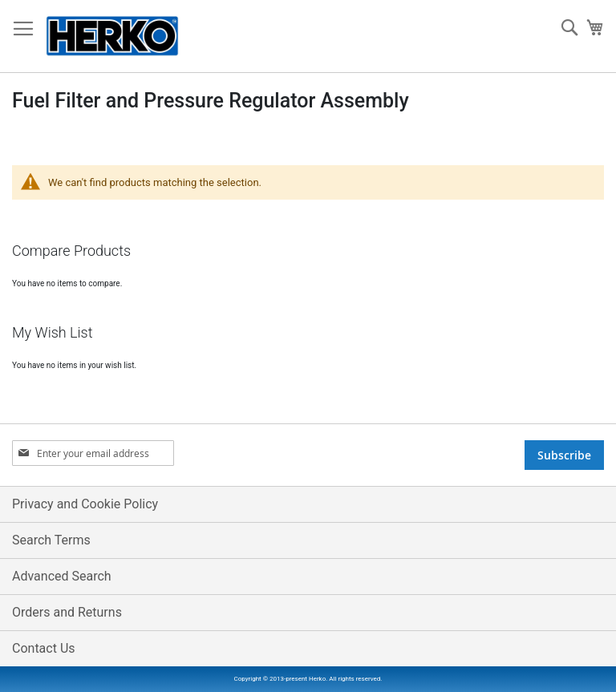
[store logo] (112, 36)
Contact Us (44, 648)
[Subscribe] (564, 455)
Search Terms (51, 540)
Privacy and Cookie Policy (85, 504)
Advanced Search (62, 576)
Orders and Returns (67, 612)
